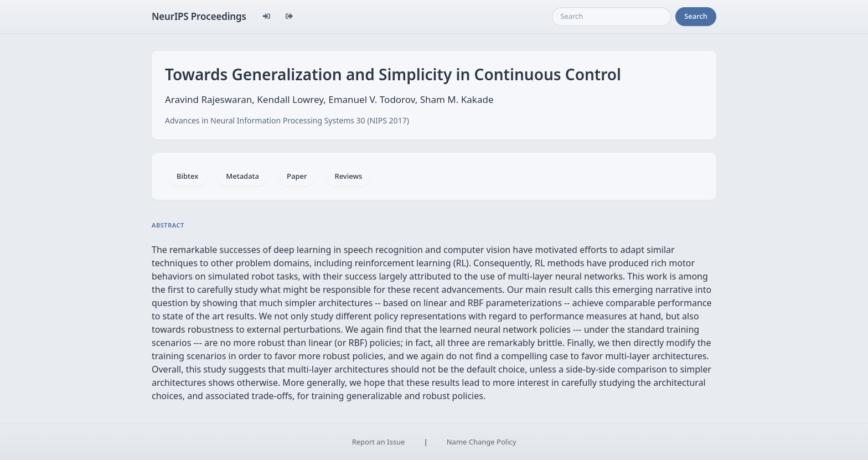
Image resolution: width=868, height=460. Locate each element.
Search (696, 16)
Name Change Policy (482, 442)
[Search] (611, 17)
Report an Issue (379, 442)
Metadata (242, 176)
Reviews (348, 176)
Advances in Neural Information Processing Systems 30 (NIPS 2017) (287, 120)
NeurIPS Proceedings (199, 16)
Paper (297, 176)
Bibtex (187, 176)
